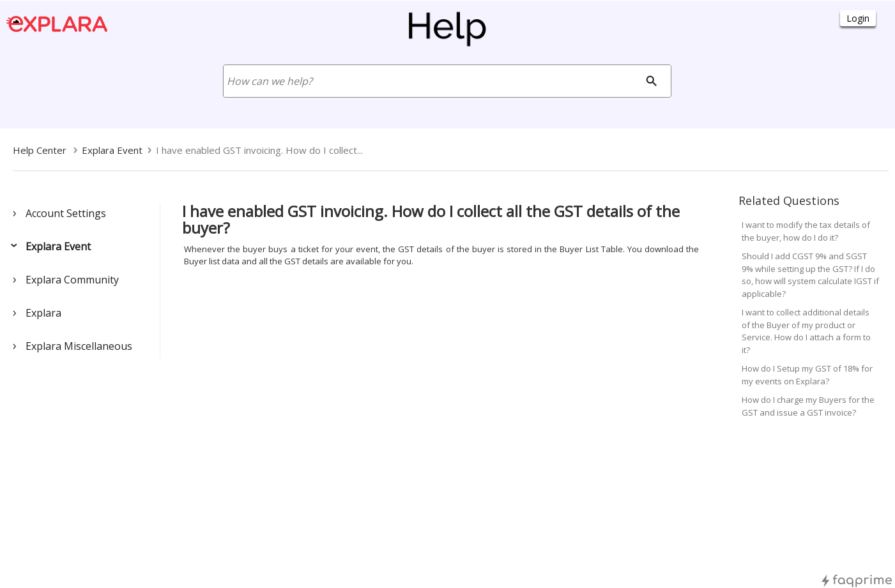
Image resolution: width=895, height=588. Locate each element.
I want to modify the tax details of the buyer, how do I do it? (806, 231)
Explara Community (72, 280)
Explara (43, 313)
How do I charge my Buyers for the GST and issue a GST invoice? (808, 406)
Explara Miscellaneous (79, 346)
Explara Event (58, 246)
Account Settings (66, 213)
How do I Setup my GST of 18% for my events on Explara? (807, 375)
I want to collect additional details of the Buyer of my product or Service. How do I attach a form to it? (806, 331)
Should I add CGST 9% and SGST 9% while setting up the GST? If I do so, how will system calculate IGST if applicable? (810, 275)
